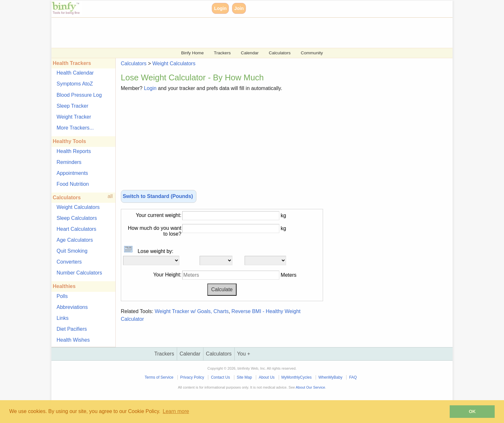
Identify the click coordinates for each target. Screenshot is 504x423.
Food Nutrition (73, 184)
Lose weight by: (148, 251)
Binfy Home (192, 53)
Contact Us (220, 377)
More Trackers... (75, 128)
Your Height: (167, 275)
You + (244, 354)
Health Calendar (75, 73)
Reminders (69, 162)
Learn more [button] (176, 411)
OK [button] (472, 411)
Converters (69, 262)
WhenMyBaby (330, 377)
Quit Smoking (72, 251)
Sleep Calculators (77, 218)
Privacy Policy (192, 377)
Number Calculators (79, 273)
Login (220, 8)
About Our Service (310, 387)
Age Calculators (75, 240)
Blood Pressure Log (79, 95)
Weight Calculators (78, 207)
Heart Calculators (76, 229)
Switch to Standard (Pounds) (159, 196)
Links (63, 318)
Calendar (250, 53)
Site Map (244, 377)
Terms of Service (159, 377)
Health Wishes (73, 340)
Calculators (280, 53)
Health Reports (74, 151)
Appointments (72, 173)
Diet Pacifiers (72, 329)
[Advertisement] (244, 32)
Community (312, 53)
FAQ (353, 377)
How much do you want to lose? (155, 231)
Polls (62, 296)
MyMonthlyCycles (296, 377)
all (110, 196)
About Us (267, 377)
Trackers (222, 53)
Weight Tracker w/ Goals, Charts (192, 311)
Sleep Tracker (72, 106)
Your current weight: (158, 215)
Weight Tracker (74, 117)
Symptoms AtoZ (75, 84)
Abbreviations (72, 307)
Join (239, 8)
